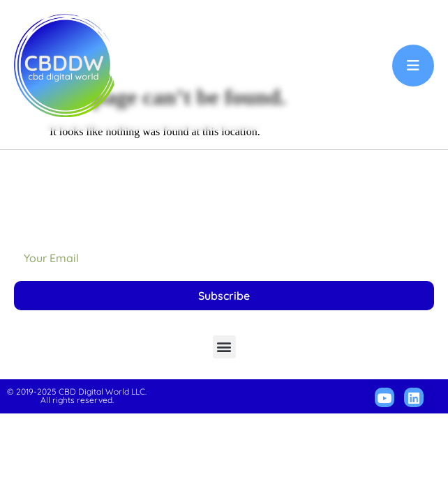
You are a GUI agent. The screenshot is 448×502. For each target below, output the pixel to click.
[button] (224, 408)
